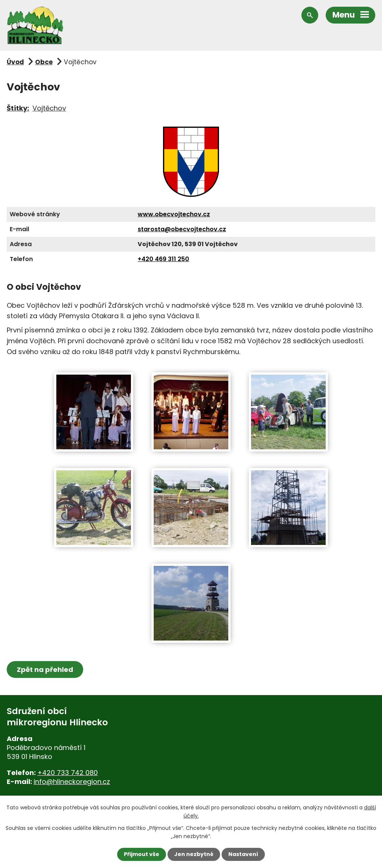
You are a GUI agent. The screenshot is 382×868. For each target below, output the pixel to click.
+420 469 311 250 (163, 259)
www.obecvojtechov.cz (174, 214)
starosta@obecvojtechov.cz (182, 229)
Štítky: (18, 108)
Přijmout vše (142, 854)
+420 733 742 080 (68, 773)
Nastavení (243, 854)
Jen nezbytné (194, 854)
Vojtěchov (49, 108)
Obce (44, 62)
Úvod (15, 62)
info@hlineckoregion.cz (72, 782)
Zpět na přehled (45, 669)
